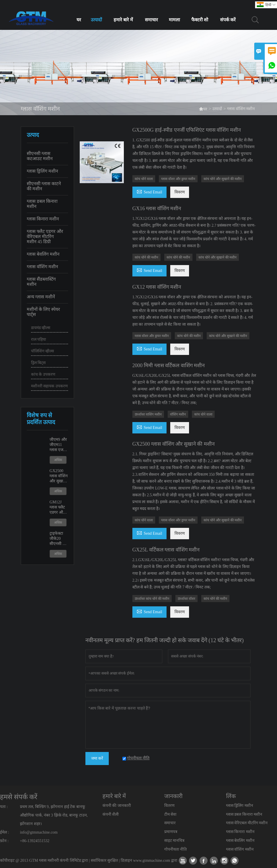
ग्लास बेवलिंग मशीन (43, 254)
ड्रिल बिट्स (38, 363)
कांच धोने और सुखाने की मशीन (223, 179)
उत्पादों (96, 20)
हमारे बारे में (123, 20)
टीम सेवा (171, 814)
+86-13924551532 (35, 841)
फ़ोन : (4, 841)
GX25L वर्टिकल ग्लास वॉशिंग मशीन (166, 550)
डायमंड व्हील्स (41, 328)
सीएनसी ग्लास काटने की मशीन (44, 186)
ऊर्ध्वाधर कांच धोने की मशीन (152, 599)
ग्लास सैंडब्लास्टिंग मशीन (41, 282)
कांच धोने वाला (144, 179)
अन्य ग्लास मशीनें (41, 297)
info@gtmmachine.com (39, 832)
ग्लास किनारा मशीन (43, 219)
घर (79, 20)
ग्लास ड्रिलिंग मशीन (42, 171)
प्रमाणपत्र (171, 832)
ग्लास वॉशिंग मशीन (42, 267)
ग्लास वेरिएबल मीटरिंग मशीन (247, 823)
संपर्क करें (228, 20)
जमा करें (97, 758)
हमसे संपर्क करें (19, 797)
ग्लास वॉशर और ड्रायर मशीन (178, 179)
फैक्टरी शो (200, 20)
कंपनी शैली (111, 814)
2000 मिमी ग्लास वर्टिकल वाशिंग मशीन (169, 365)
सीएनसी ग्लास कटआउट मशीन (40, 156)
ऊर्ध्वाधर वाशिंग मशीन (148, 414)
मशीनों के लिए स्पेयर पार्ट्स (43, 312)
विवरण (180, 192)
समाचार (151, 20)
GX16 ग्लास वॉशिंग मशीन (157, 208)
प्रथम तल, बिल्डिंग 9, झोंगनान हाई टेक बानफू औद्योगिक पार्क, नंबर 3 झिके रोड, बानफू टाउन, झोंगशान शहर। (54, 815)
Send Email (149, 191)
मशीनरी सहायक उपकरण (49, 386)
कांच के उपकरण (43, 374)
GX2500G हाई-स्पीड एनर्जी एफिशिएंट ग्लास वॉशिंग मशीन (187, 130)
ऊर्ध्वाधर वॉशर (186, 599)
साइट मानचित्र (175, 841)
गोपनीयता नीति (176, 849)
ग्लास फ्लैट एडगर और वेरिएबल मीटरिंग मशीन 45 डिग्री (45, 236)
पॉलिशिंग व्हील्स (43, 351)
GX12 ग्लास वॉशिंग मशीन (157, 287)
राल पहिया (39, 339)
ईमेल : (4, 832)
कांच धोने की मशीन (146, 257)
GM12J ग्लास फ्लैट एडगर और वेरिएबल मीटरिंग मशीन (57, 508)
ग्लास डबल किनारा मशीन (42, 204)
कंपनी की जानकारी (117, 806)
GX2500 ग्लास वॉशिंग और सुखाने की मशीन (59, 476)
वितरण (169, 806)
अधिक (58, 460)
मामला (174, 20)
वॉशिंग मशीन (178, 414)
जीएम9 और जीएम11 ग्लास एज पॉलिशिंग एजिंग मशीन (59, 445)
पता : (4, 807)
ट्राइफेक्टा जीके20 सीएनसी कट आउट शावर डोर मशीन (59, 539)
